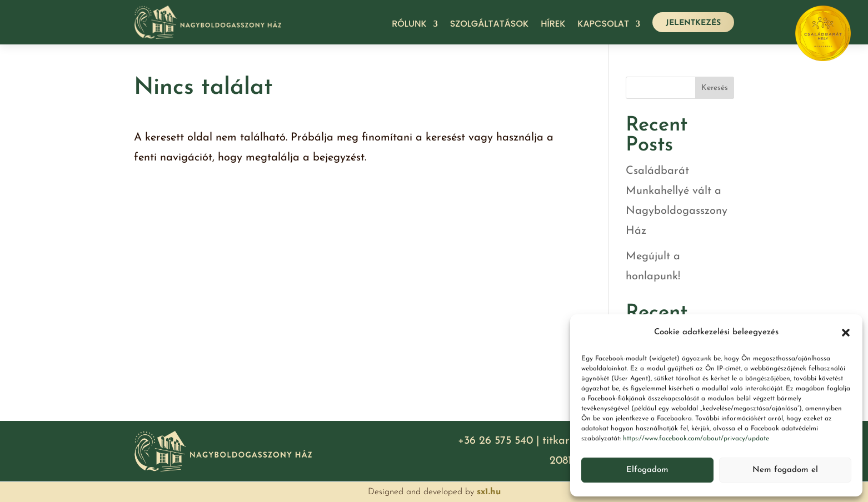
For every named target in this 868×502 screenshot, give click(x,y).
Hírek (553, 25)
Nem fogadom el (785, 470)
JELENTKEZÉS (693, 23)
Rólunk (409, 25)
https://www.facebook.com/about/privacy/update (696, 439)
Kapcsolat (603, 25)
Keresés (715, 88)
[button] (846, 333)
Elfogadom (647, 470)
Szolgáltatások (490, 25)
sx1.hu (489, 492)
